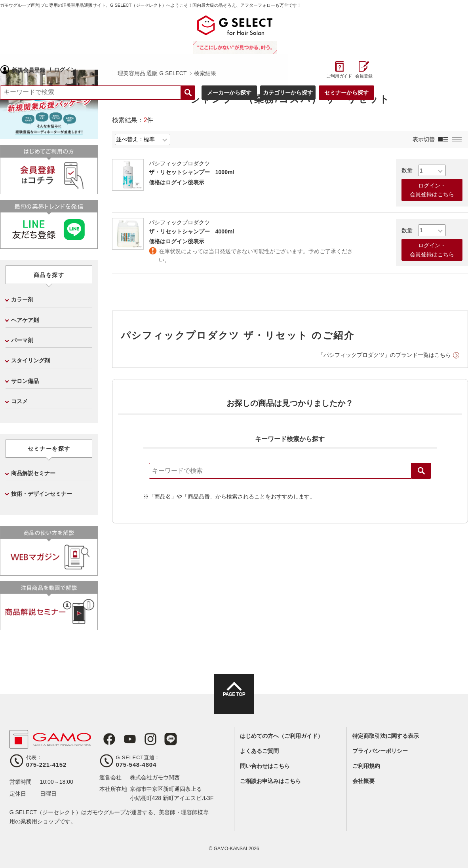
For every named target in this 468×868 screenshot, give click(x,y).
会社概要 (363, 781)
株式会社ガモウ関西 (155, 777)
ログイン (164, 25)
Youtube (124, 739)
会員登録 (455, 32)
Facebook (106, 739)
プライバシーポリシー (380, 751)
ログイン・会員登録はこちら (432, 190)
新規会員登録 (127, 25)
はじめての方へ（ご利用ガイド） (282, 736)
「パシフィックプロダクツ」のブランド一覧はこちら (384, 355)
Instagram (142, 739)
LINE (160, 739)
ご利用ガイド (430, 32)
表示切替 (424, 139)
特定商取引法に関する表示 (386, 736)
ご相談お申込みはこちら (270, 781)
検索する (279, 48)
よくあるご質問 (259, 751)
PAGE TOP (234, 701)
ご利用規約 (366, 766)
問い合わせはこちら (265, 766)
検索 (421, 471)
